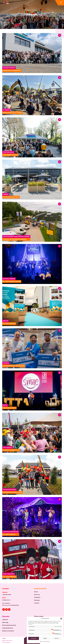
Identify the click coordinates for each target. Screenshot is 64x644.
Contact (37, 603)
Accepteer (34, 638)
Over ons (37, 595)
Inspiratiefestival (7, 628)
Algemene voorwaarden (7, 640)
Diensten (37, 600)
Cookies (41, 642)
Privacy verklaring (46, 642)
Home (36, 592)
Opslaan (57, 638)
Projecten (37, 597)
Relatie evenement (8, 631)
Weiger (45, 638)
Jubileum (5, 620)
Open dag (5, 622)
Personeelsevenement (9, 625)
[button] (61, 619)
